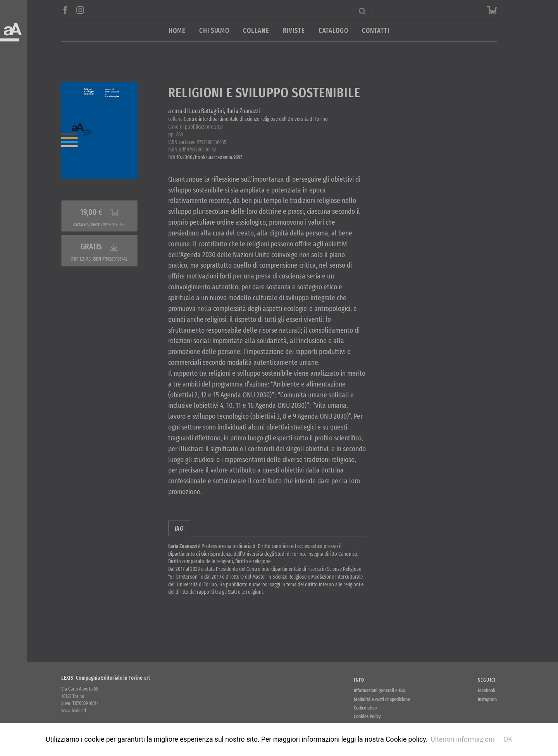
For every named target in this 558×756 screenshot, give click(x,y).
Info (359, 680)
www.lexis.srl (74, 710)
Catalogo (333, 31)
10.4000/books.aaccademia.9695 (209, 157)
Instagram (487, 699)
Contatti (376, 31)
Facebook (487, 690)
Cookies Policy (367, 716)
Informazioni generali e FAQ (380, 690)
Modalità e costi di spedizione (382, 699)
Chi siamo (214, 31)
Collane (256, 31)
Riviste (294, 31)
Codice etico (365, 708)
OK (508, 739)
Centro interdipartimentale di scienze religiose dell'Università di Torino (256, 119)
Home (177, 31)
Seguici (487, 680)
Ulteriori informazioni (462, 739)
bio (179, 528)
